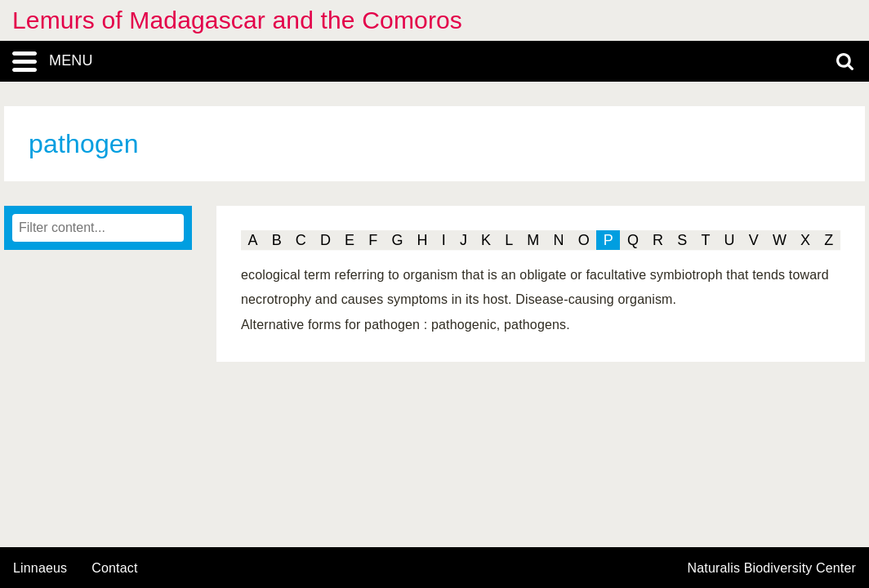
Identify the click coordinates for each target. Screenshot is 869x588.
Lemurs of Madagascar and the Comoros (237, 20)
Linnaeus (40, 568)
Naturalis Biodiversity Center (772, 568)
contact (114, 568)
